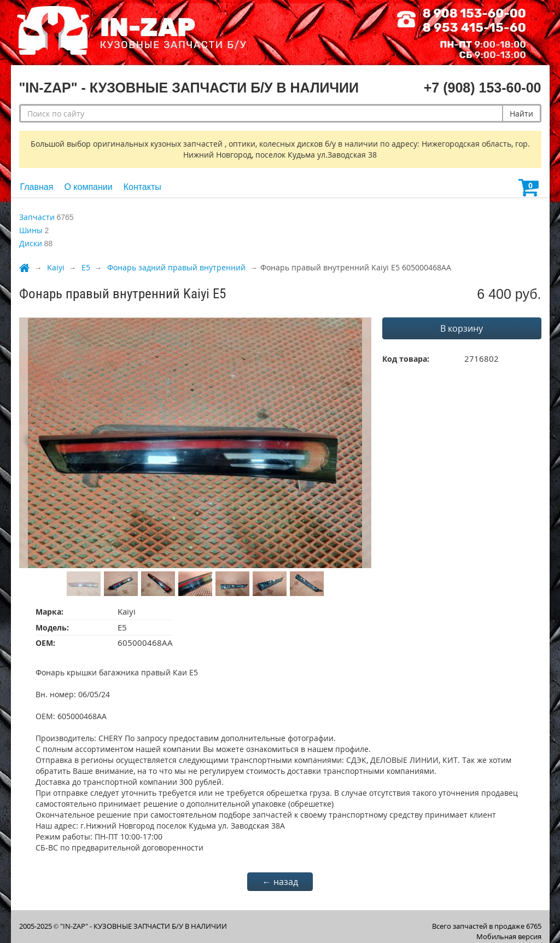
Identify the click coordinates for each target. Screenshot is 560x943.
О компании (88, 187)
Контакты (142, 187)
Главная (37, 187)
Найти (521, 114)
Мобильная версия (509, 936)
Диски (31, 243)
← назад (280, 882)
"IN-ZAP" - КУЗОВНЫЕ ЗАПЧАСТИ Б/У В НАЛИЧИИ (144, 926)
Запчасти (37, 217)
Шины (31, 230)
